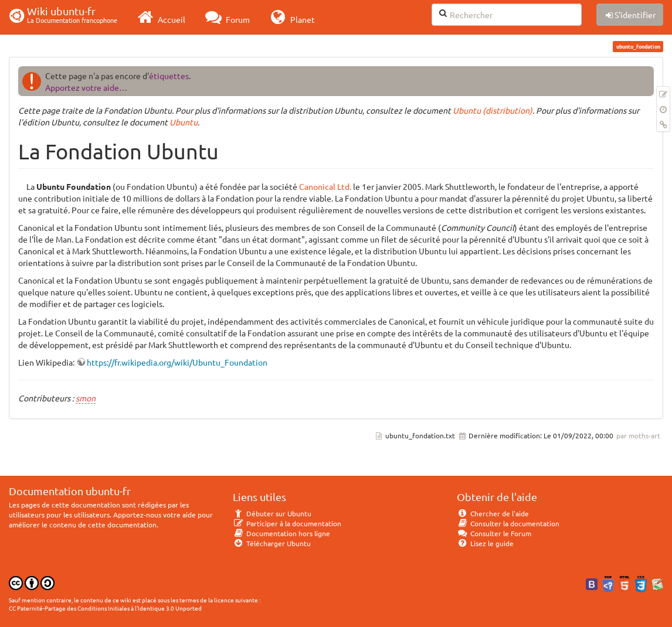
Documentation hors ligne (281, 533)
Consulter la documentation (508, 523)
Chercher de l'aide (493, 513)
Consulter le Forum (494, 533)
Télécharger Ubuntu (272, 543)
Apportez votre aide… (86, 87)
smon (86, 398)
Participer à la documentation (287, 523)
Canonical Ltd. (325, 186)
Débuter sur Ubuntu (272, 513)
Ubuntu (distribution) (493, 110)
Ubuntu (184, 122)
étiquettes (169, 76)
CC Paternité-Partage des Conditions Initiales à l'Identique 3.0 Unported (105, 608)
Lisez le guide (485, 543)
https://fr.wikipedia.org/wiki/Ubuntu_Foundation (177, 362)
